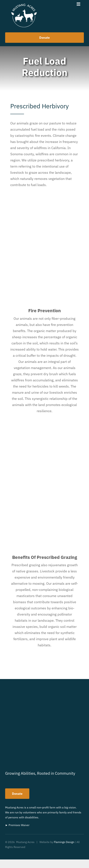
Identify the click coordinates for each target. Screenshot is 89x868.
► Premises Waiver (17, 825)
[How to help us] (44, 38)
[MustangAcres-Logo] (24, 5)
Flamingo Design (64, 842)
